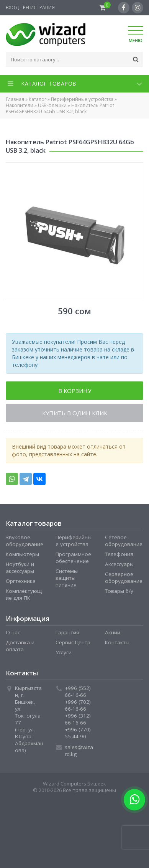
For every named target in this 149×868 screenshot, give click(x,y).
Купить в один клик (75, 413)
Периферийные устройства (82, 99)
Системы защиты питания (67, 578)
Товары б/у (119, 591)
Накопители (20, 105)
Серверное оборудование (124, 578)
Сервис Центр (73, 642)
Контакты (117, 642)
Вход (12, 7)
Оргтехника (21, 581)
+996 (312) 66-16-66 (78, 719)
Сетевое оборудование (124, 541)
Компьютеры (22, 554)
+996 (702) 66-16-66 (78, 705)
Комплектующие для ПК (24, 594)
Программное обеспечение (73, 558)
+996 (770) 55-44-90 (78, 733)
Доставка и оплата (20, 646)
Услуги (64, 652)
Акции (113, 632)
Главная (15, 99)
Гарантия (67, 632)
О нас (13, 632)
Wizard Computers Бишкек (74, 784)
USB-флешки (52, 105)
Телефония (119, 554)
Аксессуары (119, 564)
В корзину (75, 391)
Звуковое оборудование (25, 541)
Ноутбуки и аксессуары (20, 568)
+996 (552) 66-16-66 (78, 691)
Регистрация (39, 7)
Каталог (38, 99)
